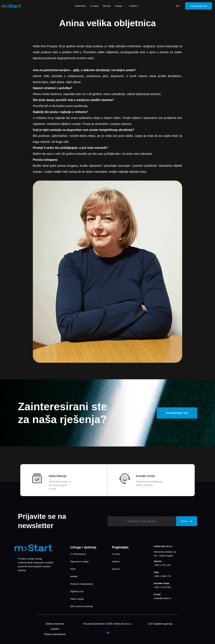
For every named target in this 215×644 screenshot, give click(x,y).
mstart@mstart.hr (162, 598)
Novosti (107, 6)
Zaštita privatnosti (55, 624)
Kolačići (55, 629)
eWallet (74, 576)
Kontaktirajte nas (199, 6)
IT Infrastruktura (78, 554)
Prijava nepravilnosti (55, 634)
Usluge (120, 6)
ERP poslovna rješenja (81, 606)
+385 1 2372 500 (162, 587)
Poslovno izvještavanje (82, 584)
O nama (94, 6)
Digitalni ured (77, 591)
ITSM (73, 569)
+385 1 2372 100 (162, 565)
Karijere (135, 6)
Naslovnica (80, 6)
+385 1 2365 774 (162, 576)
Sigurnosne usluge (79, 561)
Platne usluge (77, 599)
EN (178, 6)
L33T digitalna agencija (160, 624)
